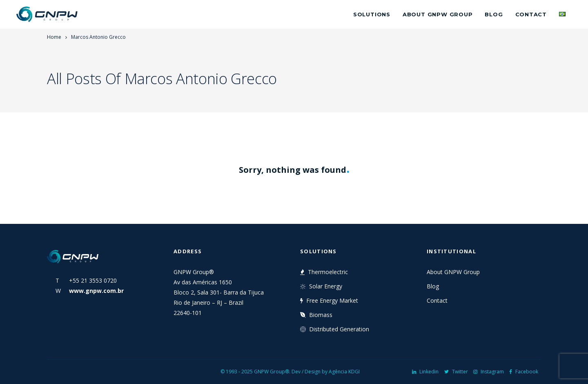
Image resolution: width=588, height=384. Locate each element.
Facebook (524, 372)
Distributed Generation (335, 329)
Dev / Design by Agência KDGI (326, 372)
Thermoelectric (324, 272)
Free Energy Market (329, 300)
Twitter (456, 372)
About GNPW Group (438, 14)
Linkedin (425, 372)
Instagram (489, 372)
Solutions (372, 14)
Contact (531, 14)
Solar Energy (321, 286)
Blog (494, 14)
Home (54, 37)
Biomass (316, 315)
